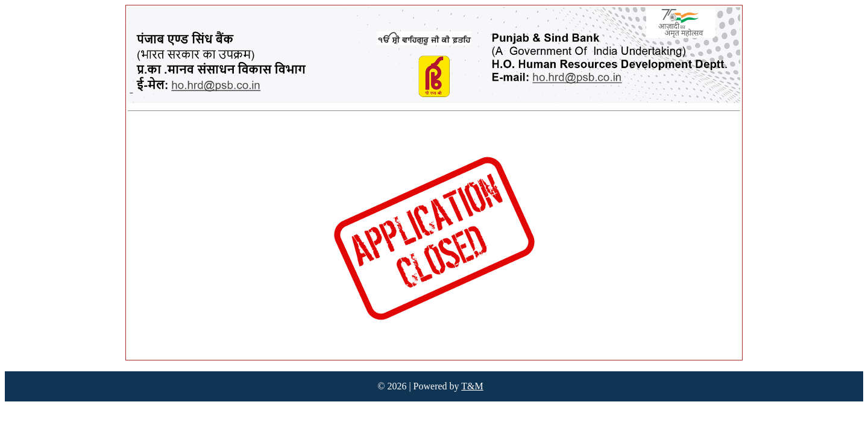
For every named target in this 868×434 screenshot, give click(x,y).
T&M (472, 386)
